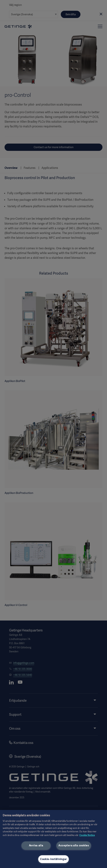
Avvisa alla (36, 845)
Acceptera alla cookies (74, 845)
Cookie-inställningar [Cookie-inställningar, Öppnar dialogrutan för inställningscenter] (53, 859)
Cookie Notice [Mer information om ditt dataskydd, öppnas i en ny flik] (87, 835)
